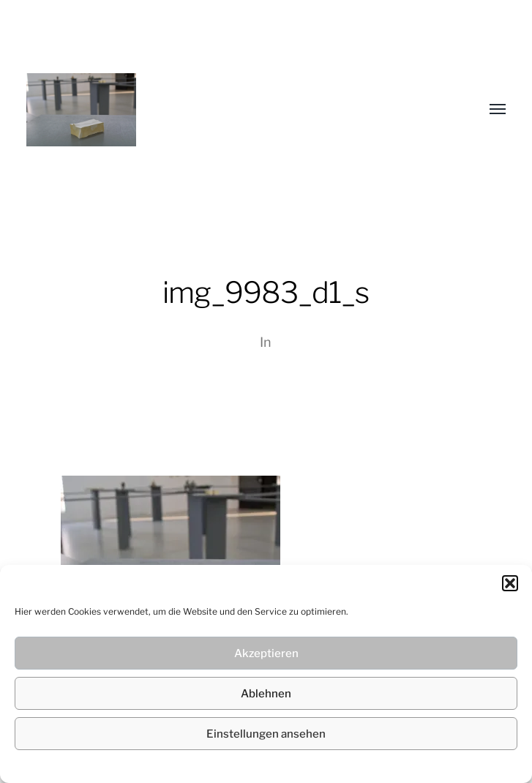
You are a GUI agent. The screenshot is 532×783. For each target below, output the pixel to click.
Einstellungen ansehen (266, 734)
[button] (510, 583)
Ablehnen (266, 694)
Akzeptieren (266, 653)
